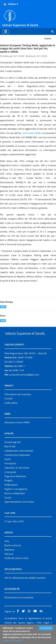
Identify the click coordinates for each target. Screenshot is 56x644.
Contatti (9, 410)
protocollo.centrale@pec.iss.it (24, 386)
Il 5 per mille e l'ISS (14, 532)
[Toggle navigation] (6, 32)
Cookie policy (11, 414)
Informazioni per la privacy (18, 405)
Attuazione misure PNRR (17, 433)
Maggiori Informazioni (13, 640)
